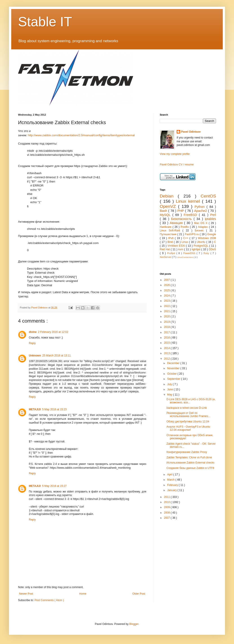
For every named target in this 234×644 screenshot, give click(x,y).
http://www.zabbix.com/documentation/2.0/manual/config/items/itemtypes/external (81, 135)
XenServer (166, 257)
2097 (167, 280)
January (172, 490)
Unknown (35, 356)
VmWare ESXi (177, 246)
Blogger (134, 624)
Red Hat (165, 249)
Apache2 (201, 211)
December (174, 363)
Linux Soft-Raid (171, 231)
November (174, 368)
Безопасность (182, 219)
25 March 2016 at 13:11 (57, 356)
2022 (167, 306)
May (170, 395)
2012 (167, 359)
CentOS (208, 196)
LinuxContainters (185, 257)
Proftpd (172, 253)
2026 (167, 285)
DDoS (212, 249)
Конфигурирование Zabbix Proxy (187, 452)
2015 (167, 343)
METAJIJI (35, 409)
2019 (167, 322)
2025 (167, 290)
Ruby (207, 253)
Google (212, 234)
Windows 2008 (207, 238)
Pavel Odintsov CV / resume (177, 165)
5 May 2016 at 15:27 (54, 486)
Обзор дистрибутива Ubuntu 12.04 (188, 422)
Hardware (166, 227)
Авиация (177, 223)
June (170, 389)
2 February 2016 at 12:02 (53, 332)
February (173, 485)
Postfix (185, 227)
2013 (167, 353)
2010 (167, 502)
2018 (167, 327)
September (174, 379)
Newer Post (26, 594)
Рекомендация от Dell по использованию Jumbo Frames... (188, 415)
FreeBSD (191, 215)
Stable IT (45, 22)
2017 (167, 332)
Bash (164, 211)
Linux (185, 242)
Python (201, 207)
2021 (167, 311)
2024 (167, 296)
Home (83, 594)
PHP (181, 211)
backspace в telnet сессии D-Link (187, 408)
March (171, 480)
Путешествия (169, 234)
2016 (167, 338)
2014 (167, 348)
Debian (169, 196)
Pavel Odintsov (191, 132)
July (170, 384)
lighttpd (197, 249)
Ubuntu (201, 242)
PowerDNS (190, 253)
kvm (181, 249)
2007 (167, 518)
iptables (210, 219)
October (172, 374)
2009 (167, 507)
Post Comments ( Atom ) (49, 600)
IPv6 (171, 238)
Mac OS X (201, 223)
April (170, 475)
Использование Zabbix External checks (190, 463)
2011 (167, 497)
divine (33, 332)
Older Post (139, 594)
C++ (186, 238)
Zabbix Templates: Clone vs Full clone (189, 457)
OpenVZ (169, 206)
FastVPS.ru (192, 234)
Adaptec (204, 227)
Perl (213, 215)
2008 (167, 513)
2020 (167, 317)
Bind (171, 242)
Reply (32, 343)
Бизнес (201, 231)
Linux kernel (189, 201)
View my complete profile (175, 154)
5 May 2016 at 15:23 (54, 409)
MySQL (166, 215)
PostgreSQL (201, 246)
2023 (167, 301)
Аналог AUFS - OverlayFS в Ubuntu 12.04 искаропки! (188, 428)
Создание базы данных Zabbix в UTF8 (190, 468)
